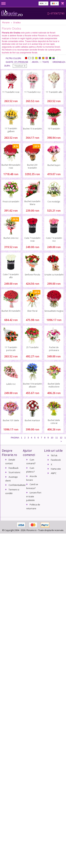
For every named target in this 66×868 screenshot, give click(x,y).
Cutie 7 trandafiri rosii (32, 239)
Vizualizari (19, 66)
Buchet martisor (32, 420)
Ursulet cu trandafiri (54, 275)
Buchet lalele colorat (54, 422)
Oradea (17, 23)
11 (57, 438)
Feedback (14, 468)
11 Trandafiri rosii (11, 92)
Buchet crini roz (11, 238)
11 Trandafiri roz (32, 92)
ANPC (54, 473)
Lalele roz (11, 384)
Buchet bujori (54, 165)
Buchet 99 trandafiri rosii (11, 166)
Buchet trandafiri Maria (32, 203)
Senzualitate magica (54, 311)
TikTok (54, 455)
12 (61, 438)
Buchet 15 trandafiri (32, 129)
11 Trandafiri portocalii (11, 349)
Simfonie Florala (32, 275)
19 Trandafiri (54, 129)
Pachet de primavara (54, 349)
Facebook (56, 460)
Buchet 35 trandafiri (11, 311)
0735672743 (58, 13)
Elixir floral (32, 311)
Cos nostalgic (54, 202)
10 (52, 438)
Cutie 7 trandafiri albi (11, 276)
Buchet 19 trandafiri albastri (32, 385)
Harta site (56, 469)
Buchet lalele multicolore (54, 385)
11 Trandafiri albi (54, 92)
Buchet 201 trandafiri (32, 166)
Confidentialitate (17, 485)
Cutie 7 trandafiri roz (54, 239)
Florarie (6, 23)
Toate (46, 62)
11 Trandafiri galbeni (11, 130)
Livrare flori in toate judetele (34, 496)
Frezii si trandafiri (11, 202)
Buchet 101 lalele (11, 420)
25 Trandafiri (32, 347)
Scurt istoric (14, 472)
